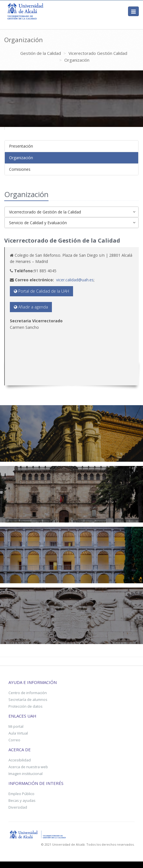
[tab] (71, 146)
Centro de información (28, 693)
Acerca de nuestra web (28, 767)
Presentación (21, 146)
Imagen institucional (26, 774)
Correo (14, 740)
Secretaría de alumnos (28, 699)
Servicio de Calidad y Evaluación (72, 223)
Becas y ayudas (22, 800)
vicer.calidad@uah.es (75, 280)
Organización (21, 158)
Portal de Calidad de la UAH (41, 291)
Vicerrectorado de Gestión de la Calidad (72, 212)
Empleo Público (21, 794)
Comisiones (20, 169)
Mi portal (16, 726)
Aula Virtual (18, 733)
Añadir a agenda (31, 307)
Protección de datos (26, 706)
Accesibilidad (20, 760)
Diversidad (18, 807)
